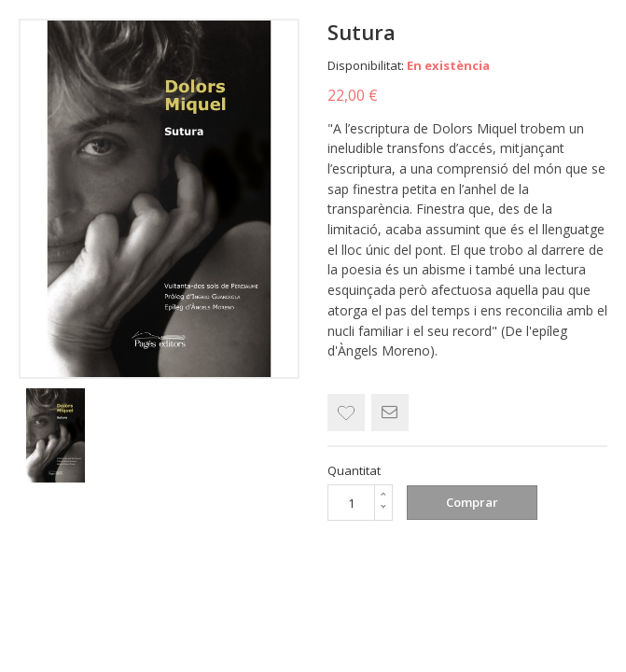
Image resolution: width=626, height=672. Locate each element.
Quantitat (354, 470)
